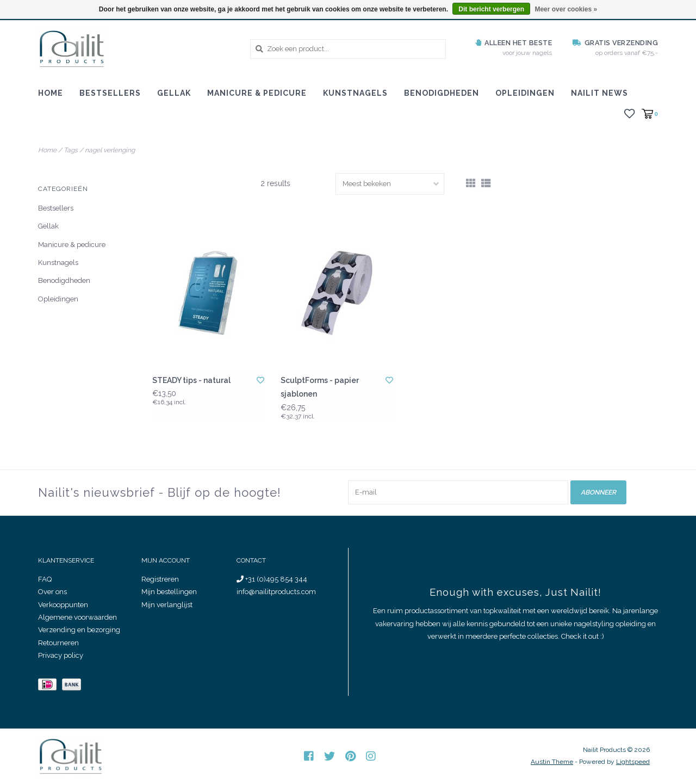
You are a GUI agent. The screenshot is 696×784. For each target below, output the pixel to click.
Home (51, 93)
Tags (71, 150)
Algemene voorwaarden (77, 617)
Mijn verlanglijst (167, 604)
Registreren (160, 579)
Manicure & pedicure (257, 93)
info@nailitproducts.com (276, 592)
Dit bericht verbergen (491, 9)
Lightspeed (633, 762)
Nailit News (599, 93)
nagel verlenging (110, 150)
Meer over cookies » (566, 9)
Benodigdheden (442, 93)
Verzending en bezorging (79, 630)
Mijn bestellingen (169, 592)
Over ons (52, 592)
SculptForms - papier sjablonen (320, 387)
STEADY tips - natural (191, 380)
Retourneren (58, 643)
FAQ (45, 579)
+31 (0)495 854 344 (272, 579)
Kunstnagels (355, 93)
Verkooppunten (63, 604)
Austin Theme (552, 762)
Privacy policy (61, 655)
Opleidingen (525, 93)
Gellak (174, 93)
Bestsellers (110, 93)
